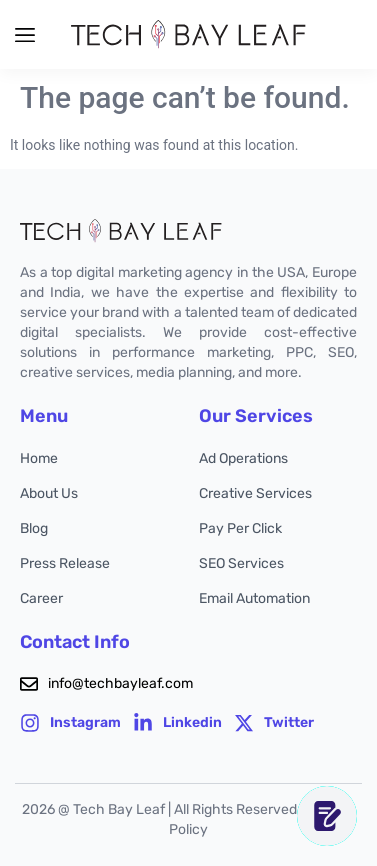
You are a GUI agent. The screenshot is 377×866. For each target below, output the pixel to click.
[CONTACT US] (327, 816)
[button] (25, 35)
